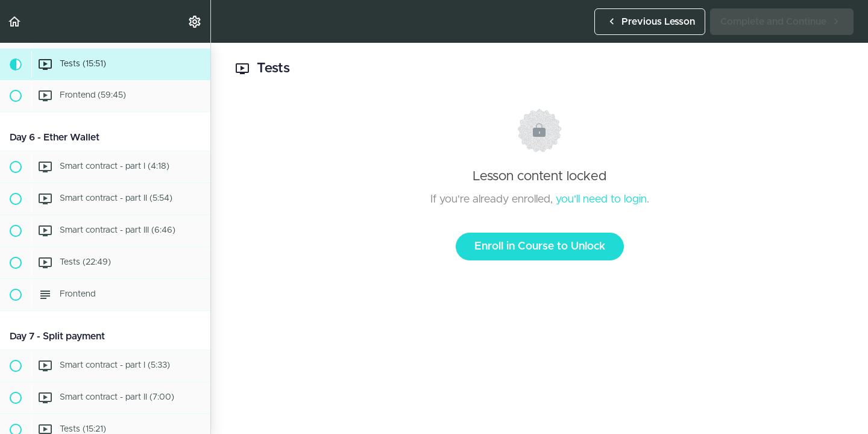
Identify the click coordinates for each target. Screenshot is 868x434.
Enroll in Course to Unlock (540, 247)
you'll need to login (601, 200)
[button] (15, 21)
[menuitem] (195, 21)
